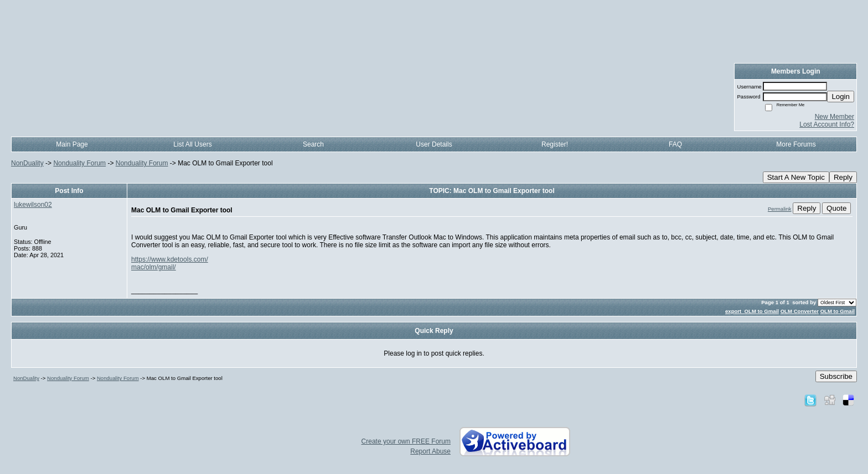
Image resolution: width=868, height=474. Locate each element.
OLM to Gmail (838, 311)
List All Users (192, 144)
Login (841, 97)
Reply (843, 177)
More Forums (796, 144)
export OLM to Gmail (752, 311)
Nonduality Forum (79, 163)
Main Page (72, 144)
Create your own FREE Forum (406, 441)
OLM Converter (800, 311)
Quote (836, 208)
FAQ (675, 144)
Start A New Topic (796, 177)
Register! (555, 144)
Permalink (780, 209)
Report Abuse (430, 451)
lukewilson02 (33, 205)
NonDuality (27, 163)
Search (313, 144)
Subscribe (836, 376)
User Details (434, 144)
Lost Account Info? (827, 124)
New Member (835, 117)
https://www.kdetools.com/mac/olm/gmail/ (170, 263)
